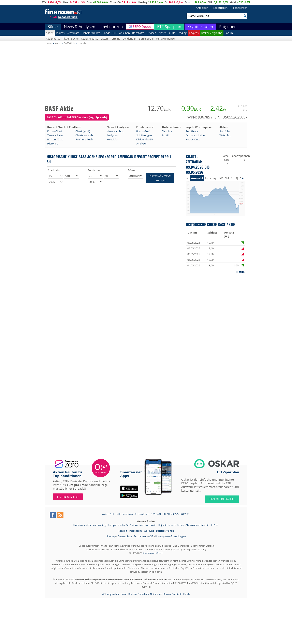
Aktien (50, 33)
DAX (66, 2)
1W (221, 178)
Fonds (106, 33)
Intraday (211, 178)
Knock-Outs (193, 139)
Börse (53, 27)
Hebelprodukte (91, 33)
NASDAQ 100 (158, 514)
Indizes (60, 33)
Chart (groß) (83, 131)
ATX (44, 2)
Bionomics (79, 525)
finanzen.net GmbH (153, 553)
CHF (210, 2)
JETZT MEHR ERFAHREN (222, 499)
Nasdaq (142, 2)
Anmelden (202, 8)
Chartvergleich (84, 135)
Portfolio (225, 131)
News (124, 594)
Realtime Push (84, 139)
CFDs (172, 33)
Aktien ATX (108, 514)
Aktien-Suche (71, 39)
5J (241, 178)
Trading (182, 33)
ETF (115, 33)
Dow (89, 2)
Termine (115, 39)
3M (227, 178)
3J (237, 178)
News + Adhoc (115, 131)
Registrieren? (221, 8)
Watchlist (225, 135)
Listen (104, 39)
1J (232, 178)
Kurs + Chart (55, 131)
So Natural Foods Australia (142, 525)
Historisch (53, 143)
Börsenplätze (55, 139)
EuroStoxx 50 (129, 514)
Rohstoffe (138, 33)
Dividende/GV (145, 139)
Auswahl (197, 178)
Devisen (151, 33)
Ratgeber (228, 27)
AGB (151, 536)
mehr (242, 272)
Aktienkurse (53, 39)
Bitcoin (167, 594)
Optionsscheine (195, 135)
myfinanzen (112, 27)
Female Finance (165, 39)
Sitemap (111, 536)
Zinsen (163, 33)
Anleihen (125, 33)
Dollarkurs (143, 594)
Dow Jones (144, 514)
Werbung (149, 531)
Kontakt (123, 531)
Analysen (112, 135)
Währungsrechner (111, 594)
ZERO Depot (142, 27)
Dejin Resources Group (171, 525)
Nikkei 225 (173, 514)
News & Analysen (80, 27)
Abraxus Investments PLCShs (202, 525)
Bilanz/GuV (143, 131)
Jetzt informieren (68, 497)
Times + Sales (55, 135)
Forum (229, 33)
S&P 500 (185, 514)
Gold (233, 2)
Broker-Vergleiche (212, 33)
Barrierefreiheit (165, 531)
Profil (165, 135)
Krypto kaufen (200, 27)
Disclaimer (140, 536)
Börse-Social (146, 39)
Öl (166, 2)
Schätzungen (144, 135)
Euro (187, 2)
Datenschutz (125, 536)
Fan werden (240, 8)
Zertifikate (73, 33)
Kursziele (112, 139)
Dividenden (130, 39)
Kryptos (194, 33)
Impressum (135, 531)
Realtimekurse (90, 39)
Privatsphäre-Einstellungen (171, 536)
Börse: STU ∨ (225, 160)
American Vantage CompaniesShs (106, 525)
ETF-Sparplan (169, 27)
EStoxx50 (115, 2)
